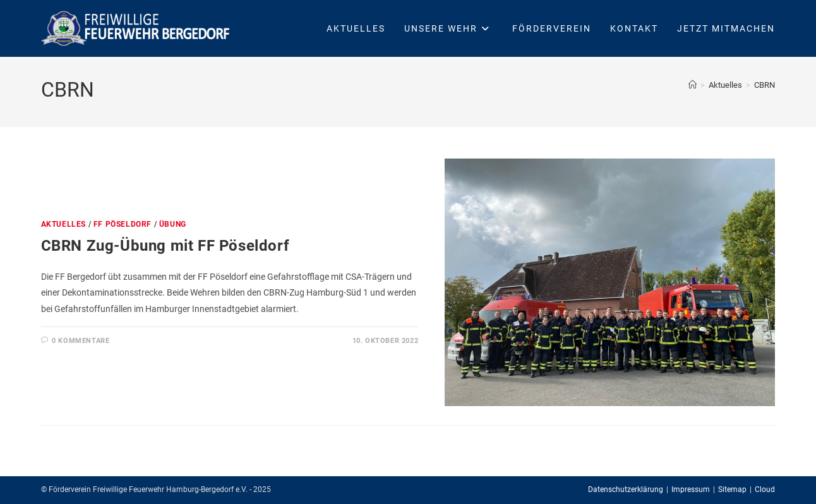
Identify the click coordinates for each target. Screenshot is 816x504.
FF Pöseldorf (123, 224)
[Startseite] (693, 85)
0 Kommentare (81, 341)
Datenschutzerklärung (626, 489)
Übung (173, 224)
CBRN (765, 85)
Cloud (765, 489)
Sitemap (732, 489)
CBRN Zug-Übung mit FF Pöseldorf (165, 246)
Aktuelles (63, 224)
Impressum (691, 489)
